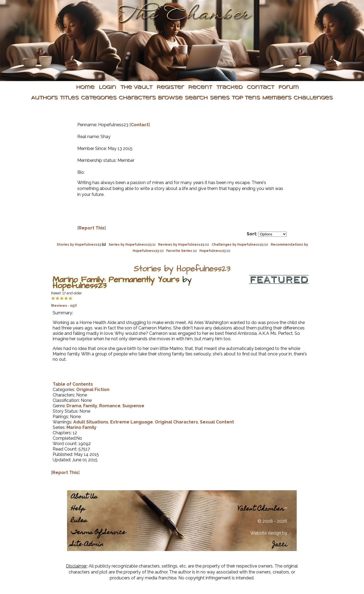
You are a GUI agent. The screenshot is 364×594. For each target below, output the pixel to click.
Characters (137, 98)
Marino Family (81, 427)
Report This (92, 228)
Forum (288, 87)
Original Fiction (93, 390)
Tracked (229, 87)
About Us (84, 497)
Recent (200, 87)
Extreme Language (132, 422)
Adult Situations (91, 422)
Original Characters (176, 422)
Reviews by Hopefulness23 (181, 245)
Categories (99, 98)
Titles (69, 98)
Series (220, 98)
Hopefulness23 (213, 251)
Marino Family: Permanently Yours (116, 280)
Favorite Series (179, 251)
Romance (110, 406)
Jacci (280, 545)
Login (107, 87)
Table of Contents (73, 384)
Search (196, 98)
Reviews (59, 306)
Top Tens (246, 98)
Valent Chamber (261, 509)
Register (170, 87)
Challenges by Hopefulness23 (238, 245)
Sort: (252, 234)
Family (90, 406)
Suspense (133, 406)
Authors (44, 98)
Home (85, 87)
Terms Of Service (98, 533)
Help (78, 509)
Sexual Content (217, 422)
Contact (260, 87)
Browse (170, 98)
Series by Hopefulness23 (130, 245)
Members (277, 98)
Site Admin (87, 545)
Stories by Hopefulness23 (79, 245)
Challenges (313, 98)
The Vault (136, 87)
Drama (74, 406)
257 (73, 306)
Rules (79, 521)
